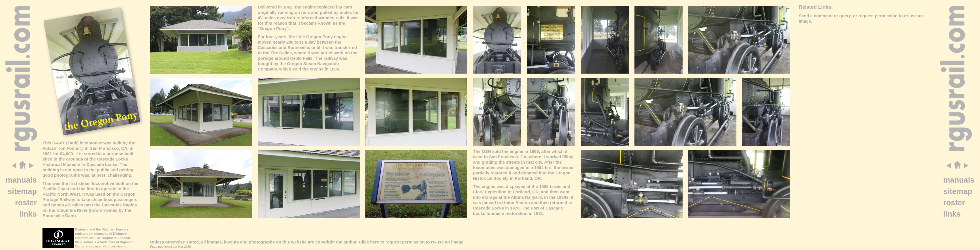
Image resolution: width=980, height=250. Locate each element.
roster (26, 203)
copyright (325, 242)
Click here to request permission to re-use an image (411, 242)
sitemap (22, 191)
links (28, 214)
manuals (21, 180)
